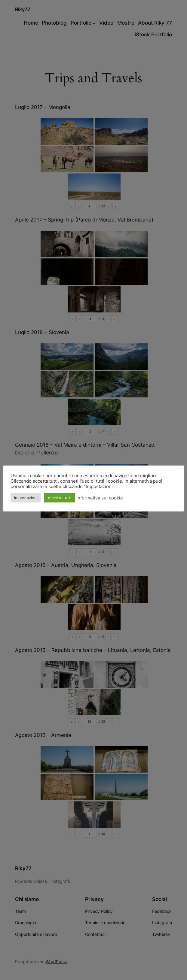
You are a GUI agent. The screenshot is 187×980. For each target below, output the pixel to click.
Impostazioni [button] (26, 498)
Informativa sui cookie (100, 498)
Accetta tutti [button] (60, 498)
